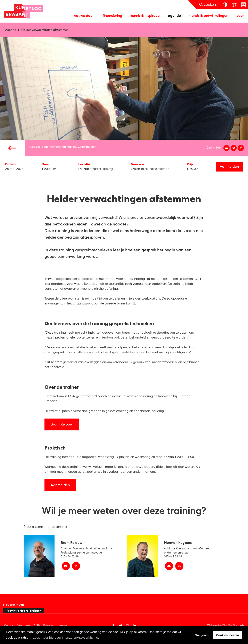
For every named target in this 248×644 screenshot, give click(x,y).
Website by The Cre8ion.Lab (226, 626)
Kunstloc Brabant (24, 11)
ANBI (37, 626)
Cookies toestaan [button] (228, 635)
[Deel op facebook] (241, 148)
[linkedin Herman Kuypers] (179, 566)
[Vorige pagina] (12, 148)
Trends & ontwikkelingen (209, 16)
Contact (9, 626)
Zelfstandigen (87, 147)
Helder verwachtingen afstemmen (45, 30)
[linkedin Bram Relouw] (76, 566)
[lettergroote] (234, 5)
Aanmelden (229, 167)
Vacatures (24, 626)
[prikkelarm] (243, 5)
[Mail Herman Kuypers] (169, 566)
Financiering (112, 16)
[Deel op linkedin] (226, 148)
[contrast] (225, 5)
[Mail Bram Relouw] (66, 566)
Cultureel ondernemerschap (48, 147)
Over (240, 16)
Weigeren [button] (202, 635)
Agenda (174, 16)
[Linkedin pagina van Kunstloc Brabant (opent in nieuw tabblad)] (134, 626)
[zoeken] (209, 5)
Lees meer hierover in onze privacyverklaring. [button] (66, 638)
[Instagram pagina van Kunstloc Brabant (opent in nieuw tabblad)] (127, 626)
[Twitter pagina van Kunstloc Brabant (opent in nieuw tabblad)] (121, 626)
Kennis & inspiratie (145, 16)
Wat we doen (84, 16)
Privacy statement (55, 626)
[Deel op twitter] (234, 148)
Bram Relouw (62, 424)
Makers (71, 147)
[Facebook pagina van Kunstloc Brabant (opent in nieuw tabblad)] (114, 626)
